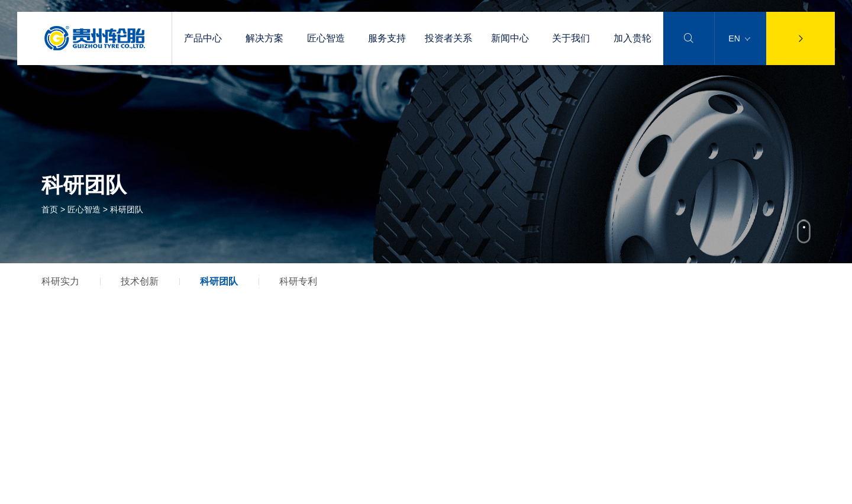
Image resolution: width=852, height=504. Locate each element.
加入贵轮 (632, 38)
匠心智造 (326, 38)
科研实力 (60, 281)
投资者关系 (448, 38)
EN (739, 38)
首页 (50, 209)
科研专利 (298, 281)
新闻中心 (510, 38)
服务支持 (387, 38)
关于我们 (571, 38)
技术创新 (140, 281)
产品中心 (203, 38)
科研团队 (219, 281)
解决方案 (264, 38)
